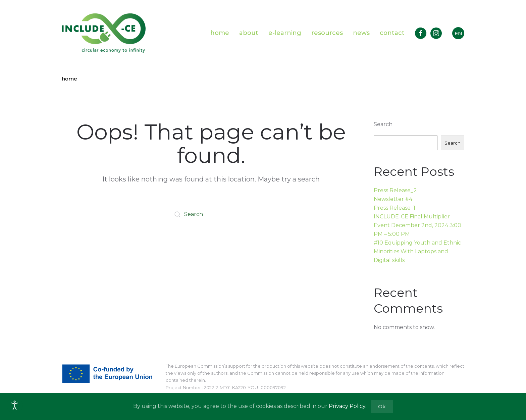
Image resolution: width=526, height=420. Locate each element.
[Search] (211, 214)
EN (458, 33)
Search (383, 124)
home (220, 33)
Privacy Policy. (348, 406)
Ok (382, 406)
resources (327, 33)
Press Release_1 (394, 208)
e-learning (285, 33)
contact (392, 33)
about (249, 33)
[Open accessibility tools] (15, 405)
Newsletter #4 (393, 199)
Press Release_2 (395, 190)
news (361, 33)
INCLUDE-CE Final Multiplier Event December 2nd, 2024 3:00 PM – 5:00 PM (417, 225)
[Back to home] (104, 33)
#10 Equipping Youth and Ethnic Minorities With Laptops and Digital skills (417, 251)
